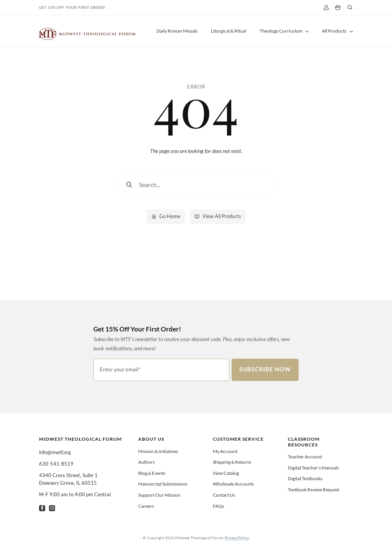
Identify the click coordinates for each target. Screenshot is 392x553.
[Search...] (196, 184)
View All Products (222, 216)
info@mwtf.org (55, 452)
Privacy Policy (237, 538)
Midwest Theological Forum (80, 439)
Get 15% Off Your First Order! (72, 7)
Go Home (170, 216)
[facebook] (42, 508)
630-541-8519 (56, 464)
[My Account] (326, 7)
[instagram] (52, 508)
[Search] (129, 184)
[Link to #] (350, 7)
